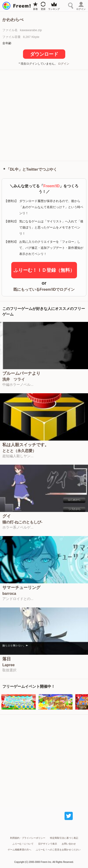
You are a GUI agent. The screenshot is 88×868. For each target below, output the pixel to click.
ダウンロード (44, 54)
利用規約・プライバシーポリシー (28, 838)
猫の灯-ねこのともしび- (22, 522)
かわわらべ (13, 20)
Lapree (8, 665)
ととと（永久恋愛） (19, 451)
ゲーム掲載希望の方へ (19, 850)
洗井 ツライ (14, 379)
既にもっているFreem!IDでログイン (44, 289)
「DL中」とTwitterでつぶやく (32, 169)
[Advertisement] (44, 115)
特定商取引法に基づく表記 (64, 838)
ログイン (64, 64)
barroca (9, 594)
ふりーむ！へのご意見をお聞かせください (58, 850)
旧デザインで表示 (48, 844)
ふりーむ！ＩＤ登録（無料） (44, 270)
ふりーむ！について (23, 844)
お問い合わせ (69, 844)
